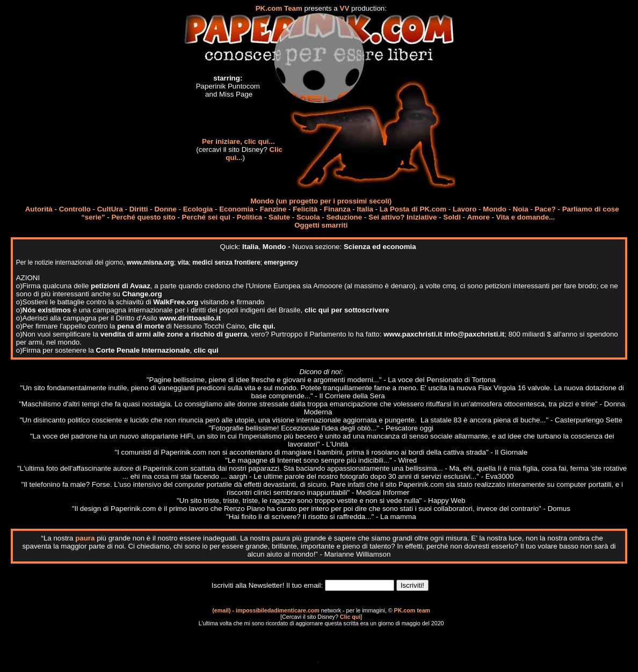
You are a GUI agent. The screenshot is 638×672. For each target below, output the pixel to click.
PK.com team (412, 610)
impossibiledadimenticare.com (278, 610)
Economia (236, 209)
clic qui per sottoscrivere (347, 310)
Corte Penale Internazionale (143, 350)
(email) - (224, 610)
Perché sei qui (206, 217)
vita (183, 262)
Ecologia (198, 209)
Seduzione (344, 217)
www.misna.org (150, 262)
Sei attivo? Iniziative (403, 217)
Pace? (545, 209)
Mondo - (278, 247)
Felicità (305, 209)
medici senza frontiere (226, 262)
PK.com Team (279, 8)
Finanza (337, 209)
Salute (279, 217)
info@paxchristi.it (474, 334)
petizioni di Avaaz (121, 286)
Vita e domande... (525, 217)
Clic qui (350, 617)
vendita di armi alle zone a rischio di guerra (174, 334)
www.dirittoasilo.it (190, 318)
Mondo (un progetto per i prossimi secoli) (321, 201)
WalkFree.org (176, 302)
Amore (479, 217)
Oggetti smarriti (321, 225)
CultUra (110, 209)
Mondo (495, 209)
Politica (249, 217)
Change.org (142, 294)
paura (85, 538)
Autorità (39, 209)
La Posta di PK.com (413, 209)
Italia (365, 209)
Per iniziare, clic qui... (238, 141)
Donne (165, 209)
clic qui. (262, 326)
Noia (521, 209)
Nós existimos (47, 310)
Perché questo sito (143, 217)
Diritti (139, 209)
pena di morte (140, 326)
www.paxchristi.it (413, 334)
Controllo (75, 209)
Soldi (452, 217)
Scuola (308, 217)
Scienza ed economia (380, 247)
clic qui (206, 350)
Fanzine (273, 209)
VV (345, 8)
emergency (281, 262)
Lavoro (465, 209)
